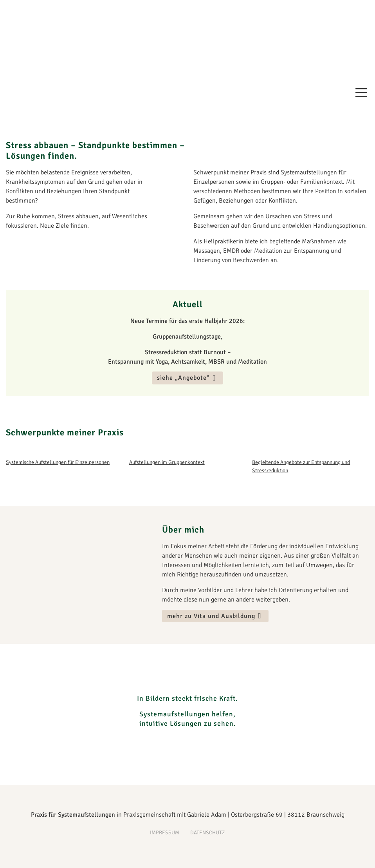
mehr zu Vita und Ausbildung (211, 616)
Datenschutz (208, 833)
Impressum (165, 833)
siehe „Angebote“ (183, 378)
